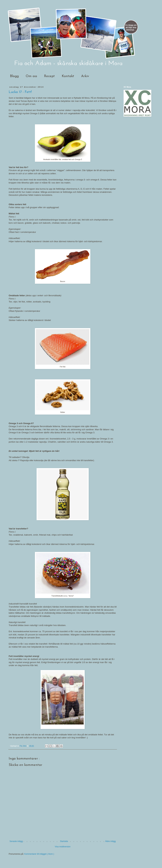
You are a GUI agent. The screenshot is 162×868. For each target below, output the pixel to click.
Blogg (14, 76)
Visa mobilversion (63, 847)
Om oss (31, 76)
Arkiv (85, 76)
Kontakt (68, 76)
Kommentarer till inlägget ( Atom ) (39, 854)
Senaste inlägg (16, 841)
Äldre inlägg (110, 841)
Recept (49, 76)
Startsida (64, 841)
